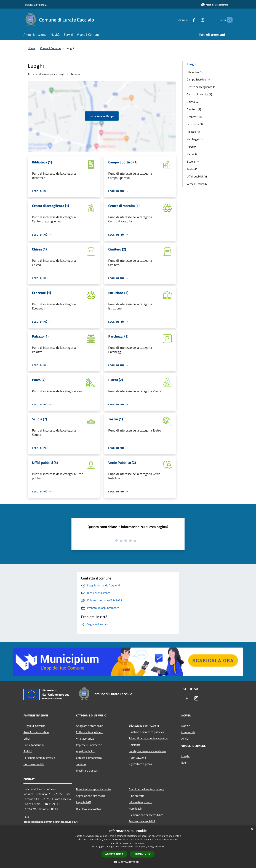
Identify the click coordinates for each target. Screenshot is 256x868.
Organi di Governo (34, 726)
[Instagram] (197, 20)
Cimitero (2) (194, 109)
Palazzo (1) (193, 132)
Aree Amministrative (36, 732)
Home (31, 48)
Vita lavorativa (85, 738)
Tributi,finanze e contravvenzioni (149, 738)
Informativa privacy (140, 802)
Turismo (81, 764)
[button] (128, 862)
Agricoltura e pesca (140, 764)
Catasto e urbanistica (89, 758)
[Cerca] (228, 20)
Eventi (185, 762)
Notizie (186, 726)
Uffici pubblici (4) (197, 176)
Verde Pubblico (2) (198, 184)
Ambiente (135, 745)
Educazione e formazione (144, 726)
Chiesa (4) (193, 102)
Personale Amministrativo (39, 758)
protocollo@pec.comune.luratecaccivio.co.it (50, 822)
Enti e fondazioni (34, 745)
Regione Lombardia (35, 5)
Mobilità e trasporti (88, 770)
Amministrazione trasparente (146, 789)
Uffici (27, 738)
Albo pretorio (137, 796)
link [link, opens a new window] (162, 847)
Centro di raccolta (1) (199, 94)
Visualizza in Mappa (102, 116)
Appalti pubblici (85, 751)
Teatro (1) (193, 169)
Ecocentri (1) (194, 117)
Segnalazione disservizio (91, 796)
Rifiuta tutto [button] (142, 854)
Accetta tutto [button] (114, 854)
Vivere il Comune (51, 48)
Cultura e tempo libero (90, 732)
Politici (28, 751)
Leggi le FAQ (84, 802)
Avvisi (185, 738)
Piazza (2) (193, 154)
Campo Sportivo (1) (198, 79)
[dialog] (128, 847)
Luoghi (185, 756)
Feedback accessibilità (142, 821)
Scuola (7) (193, 161)
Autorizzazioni (137, 758)
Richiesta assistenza (88, 808)
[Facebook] (188, 20)
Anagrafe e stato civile (90, 726)
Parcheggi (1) (195, 139)
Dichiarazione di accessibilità (146, 815)
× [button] (252, 829)
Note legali (135, 808)
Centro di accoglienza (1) (202, 87)
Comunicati (188, 732)
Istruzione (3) (195, 124)
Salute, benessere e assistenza (147, 751)
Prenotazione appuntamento (93, 789)
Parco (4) (192, 147)
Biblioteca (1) (195, 72)
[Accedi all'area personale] (215, 5)
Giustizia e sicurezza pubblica (146, 732)
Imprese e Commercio (89, 745)
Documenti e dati (34, 764)
